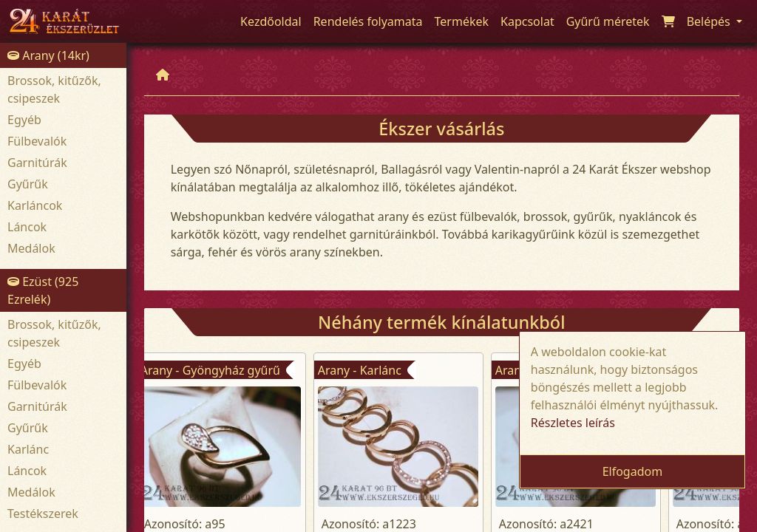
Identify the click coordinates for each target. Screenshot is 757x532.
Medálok (31, 248)
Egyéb (24, 120)
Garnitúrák (37, 163)
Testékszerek (43, 514)
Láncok (27, 227)
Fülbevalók (37, 141)
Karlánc (28, 449)
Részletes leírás (573, 423)
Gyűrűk (28, 184)
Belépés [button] (710, 21)
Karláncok (35, 205)
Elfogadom (633, 471)
